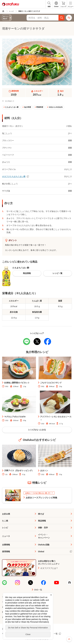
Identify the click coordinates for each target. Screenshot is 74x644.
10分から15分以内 (56, 107)
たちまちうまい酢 (12, 107)
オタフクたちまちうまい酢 (14, 176)
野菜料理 (40, 107)
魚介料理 (28, 107)
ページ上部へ (69, 639)
